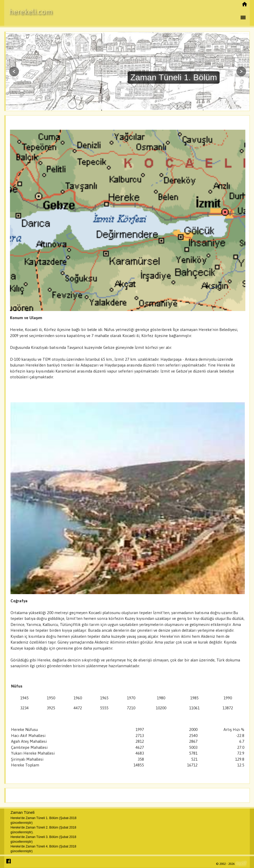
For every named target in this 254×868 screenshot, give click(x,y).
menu (243, 18)
